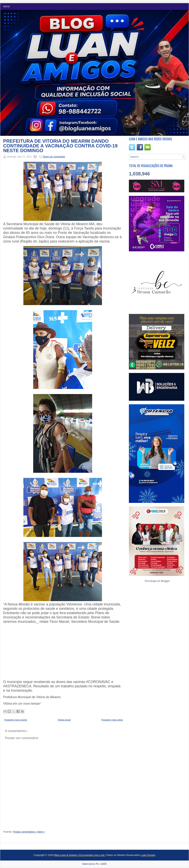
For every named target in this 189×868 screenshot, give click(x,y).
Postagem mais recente (16, 720)
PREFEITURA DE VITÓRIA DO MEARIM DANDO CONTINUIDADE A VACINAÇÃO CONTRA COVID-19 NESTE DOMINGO (60, 146)
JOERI (104, 864)
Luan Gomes (148, 855)
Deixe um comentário (54, 157)
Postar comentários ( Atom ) (29, 832)
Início (6, 6)
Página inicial (64, 720)
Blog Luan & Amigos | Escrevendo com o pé (79, 855)
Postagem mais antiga (112, 720)
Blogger (165, 581)
